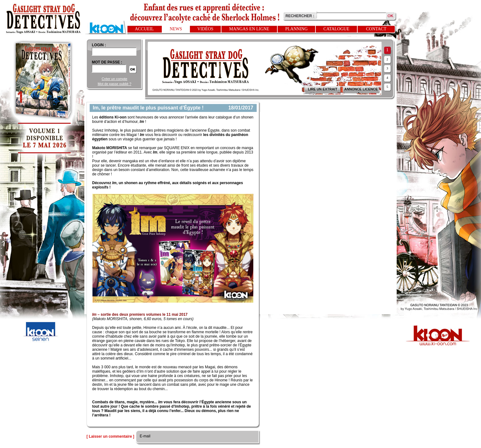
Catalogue (337, 29)
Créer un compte (115, 79)
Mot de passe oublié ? (115, 84)
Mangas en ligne (249, 29)
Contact (376, 29)
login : (99, 45)
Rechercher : (300, 16)
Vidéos (205, 29)
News (176, 29)
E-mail (144, 436)
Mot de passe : (107, 62)
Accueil (144, 29)
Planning (296, 29)
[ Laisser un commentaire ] (110, 436)
